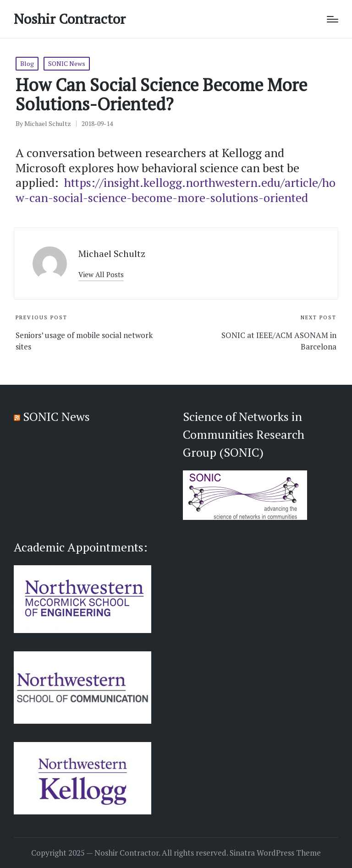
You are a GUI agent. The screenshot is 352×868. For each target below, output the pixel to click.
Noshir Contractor (70, 19)
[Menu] (333, 19)
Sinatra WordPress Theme (275, 853)
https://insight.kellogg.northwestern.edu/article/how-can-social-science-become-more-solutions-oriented (176, 190)
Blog (27, 63)
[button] (101, 275)
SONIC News (67, 63)
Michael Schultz (112, 254)
